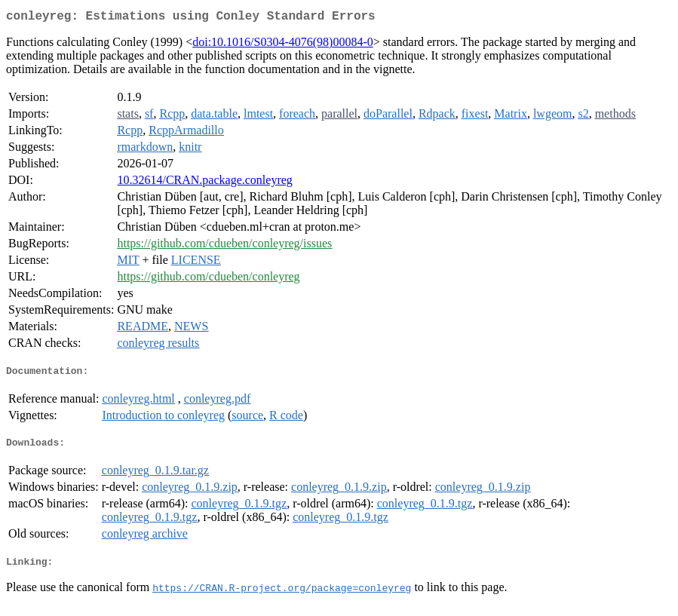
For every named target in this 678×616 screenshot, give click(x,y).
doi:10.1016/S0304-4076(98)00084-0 (283, 45)
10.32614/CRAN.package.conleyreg (204, 183)
